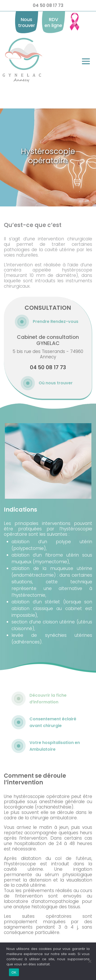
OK (14, 972)
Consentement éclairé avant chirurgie (53, 722)
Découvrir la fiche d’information (48, 699)
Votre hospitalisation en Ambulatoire (55, 746)
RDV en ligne (53, 22)
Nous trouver (27, 22)
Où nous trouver (56, 383)
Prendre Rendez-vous (56, 321)
